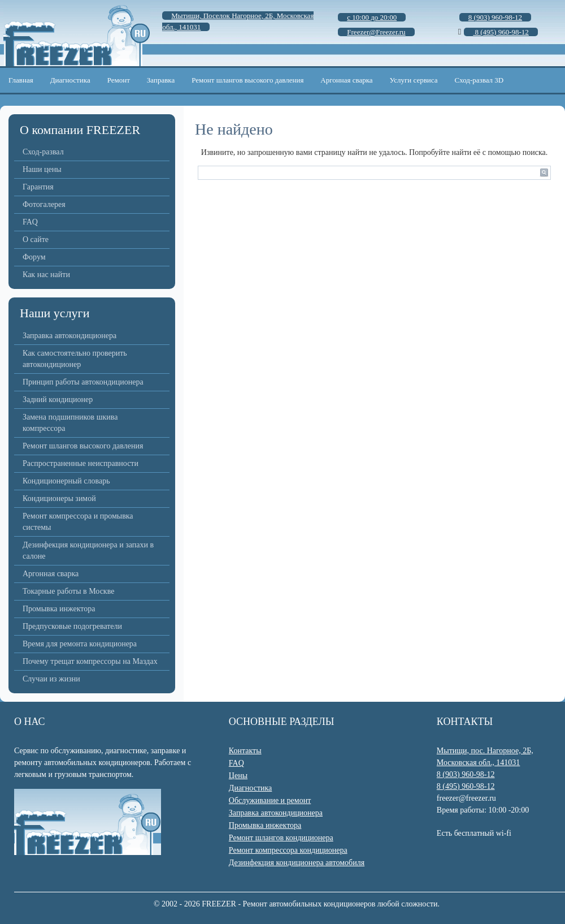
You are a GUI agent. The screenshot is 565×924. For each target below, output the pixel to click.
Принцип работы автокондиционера (83, 382)
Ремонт (119, 80)
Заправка (161, 80)
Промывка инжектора (59, 609)
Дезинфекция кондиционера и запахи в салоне (88, 550)
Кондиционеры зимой (59, 498)
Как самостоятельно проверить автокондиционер (75, 359)
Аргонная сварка (346, 80)
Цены (238, 776)
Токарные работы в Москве (68, 591)
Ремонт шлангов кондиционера (281, 838)
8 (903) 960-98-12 (466, 774)
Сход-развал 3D (479, 80)
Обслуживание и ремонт (270, 800)
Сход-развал (43, 152)
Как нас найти (46, 275)
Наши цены (42, 169)
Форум (34, 257)
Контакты (245, 751)
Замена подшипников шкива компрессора (70, 423)
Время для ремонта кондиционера (80, 644)
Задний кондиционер (58, 400)
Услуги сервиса (414, 80)
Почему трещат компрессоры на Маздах (90, 661)
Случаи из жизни (51, 679)
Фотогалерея (44, 204)
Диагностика (70, 80)
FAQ (30, 222)
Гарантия (38, 187)
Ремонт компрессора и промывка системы (78, 522)
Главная (21, 80)
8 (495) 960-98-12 (466, 786)
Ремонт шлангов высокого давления (247, 80)
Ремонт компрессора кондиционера (288, 850)
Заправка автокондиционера (69, 336)
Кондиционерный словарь (66, 481)
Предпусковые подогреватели (72, 626)
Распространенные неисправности (81, 463)
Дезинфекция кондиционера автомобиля (297, 863)
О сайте (36, 239)
